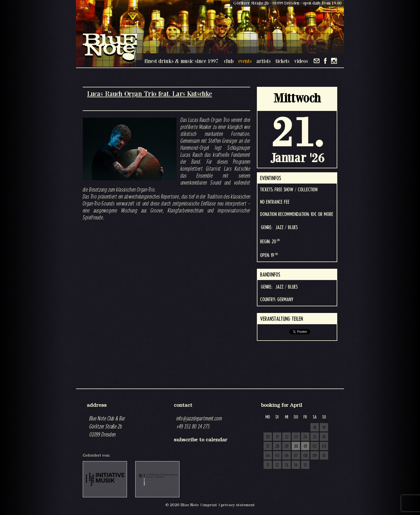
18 (315, 428)
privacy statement (238, 505)
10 (324, 456)
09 (315, 456)
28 (277, 446)
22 (287, 437)
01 (305, 446)
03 (324, 446)
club (229, 61)
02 (315, 446)
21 (277, 437)
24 (305, 437)
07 (296, 456)
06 (287, 456)
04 (268, 456)
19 (324, 428)
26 (324, 437)
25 (315, 437)
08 (305, 456)
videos (301, 61)
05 (277, 456)
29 (286, 446)
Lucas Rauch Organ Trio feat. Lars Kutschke (150, 94)
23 (296, 437)
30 (296, 446)
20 (268, 437)
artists (264, 61)
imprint (210, 505)
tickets (282, 61)
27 (268, 446)
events (245, 61)
